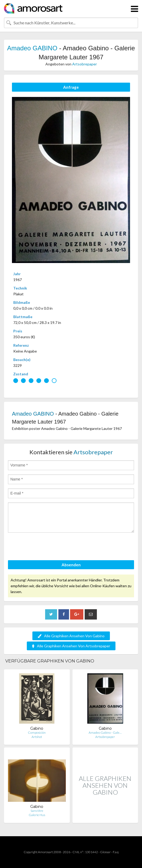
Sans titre (37, 811)
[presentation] (48, 547)
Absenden (71, 565)
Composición (37, 733)
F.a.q (116, 852)
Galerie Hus (37, 815)
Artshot (37, 737)
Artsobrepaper (85, 64)
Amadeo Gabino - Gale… (105, 733)
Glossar (105, 852)
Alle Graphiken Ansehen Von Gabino (71, 636)
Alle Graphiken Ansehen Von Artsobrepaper (71, 646)
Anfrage (71, 87)
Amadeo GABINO (32, 48)
